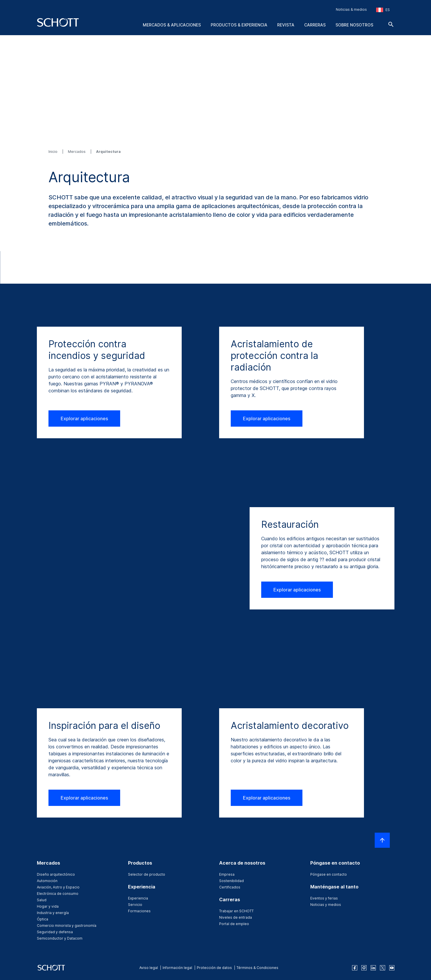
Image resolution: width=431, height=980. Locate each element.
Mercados (77, 152)
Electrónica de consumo (58, 894)
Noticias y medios (326, 905)
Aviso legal (149, 968)
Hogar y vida (48, 906)
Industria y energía (53, 913)
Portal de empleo (234, 924)
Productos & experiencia (239, 25)
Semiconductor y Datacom (60, 938)
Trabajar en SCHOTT (236, 911)
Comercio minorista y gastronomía (67, 926)
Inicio (53, 152)
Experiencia (138, 898)
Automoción (47, 881)
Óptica (43, 919)
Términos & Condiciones (257, 968)
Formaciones (139, 911)
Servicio (135, 905)
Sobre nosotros (354, 25)
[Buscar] (391, 24)
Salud (42, 900)
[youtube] (392, 968)
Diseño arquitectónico (56, 874)
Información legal (177, 968)
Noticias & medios (351, 9)
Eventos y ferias (324, 898)
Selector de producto (147, 874)
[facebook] (355, 968)
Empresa (227, 874)
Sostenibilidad (231, 881)
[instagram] (364, 968)
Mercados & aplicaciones (172, 25)
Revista (286, 25)
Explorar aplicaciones (84, 419)
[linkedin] (373, 968)
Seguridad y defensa (55, 932)
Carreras (315, 25)
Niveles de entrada (236, 917)
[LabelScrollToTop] (382, 840)
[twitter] (383, 968)
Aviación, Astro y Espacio (58, 887)
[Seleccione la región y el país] (383, 10)
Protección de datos (214, 968)
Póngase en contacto (329, 874)
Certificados (230, 887)
